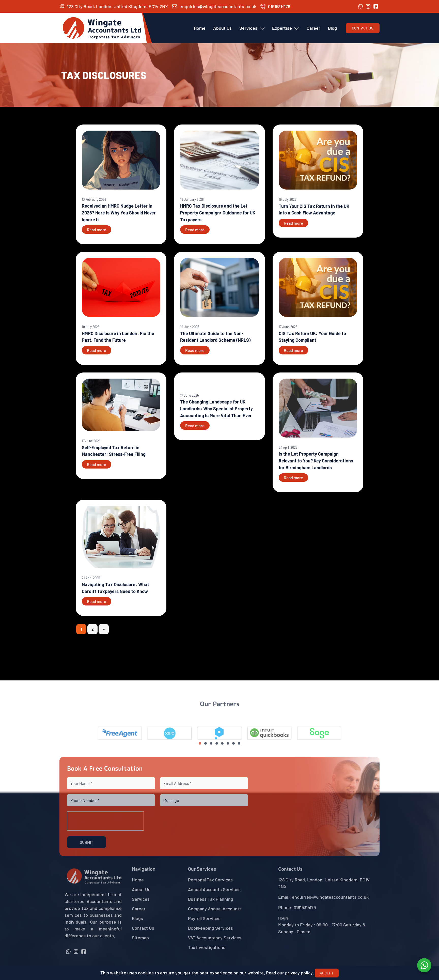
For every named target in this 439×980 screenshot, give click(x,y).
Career (313, 28)
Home (200, 28)
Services (252, 28)
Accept (327, 973)
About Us (222, 28)
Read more (97, 230)
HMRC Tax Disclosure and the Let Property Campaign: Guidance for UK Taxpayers (218, 213)
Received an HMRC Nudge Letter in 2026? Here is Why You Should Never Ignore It (119, 213)
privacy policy (299, 973)
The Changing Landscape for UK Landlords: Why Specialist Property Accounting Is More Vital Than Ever (216, 408)
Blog (332, 28)
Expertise (286, 28)
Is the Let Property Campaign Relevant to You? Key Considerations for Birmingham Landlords (316, 461)
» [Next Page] (104, 629)
